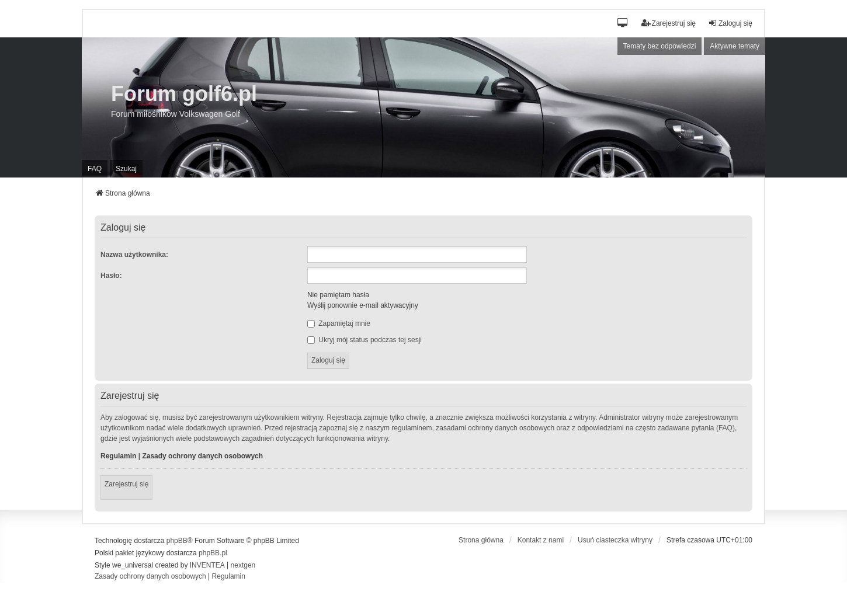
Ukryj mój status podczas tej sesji (365, 340)
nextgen (243, 565)
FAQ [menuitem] (95, 169)
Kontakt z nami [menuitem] (541, 540)
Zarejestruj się (126, 484)
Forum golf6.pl (184, 94)
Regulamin (118, 456)
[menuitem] (150, 577)
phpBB (177, 541)
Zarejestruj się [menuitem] (669, 23)
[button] (623, 24)
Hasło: (111, 276)
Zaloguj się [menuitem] (730, 23)
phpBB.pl (213, 553)
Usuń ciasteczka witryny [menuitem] (615, 540)
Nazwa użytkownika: (134, 255)
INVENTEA (207, 565)
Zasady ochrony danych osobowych (202, 456)
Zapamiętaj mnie (339, 323)
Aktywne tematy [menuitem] (735, 46)
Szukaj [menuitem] (126, 169)
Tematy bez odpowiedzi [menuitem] (660, 46)
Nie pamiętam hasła (338, 295)
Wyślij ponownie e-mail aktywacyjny (363, 305)
